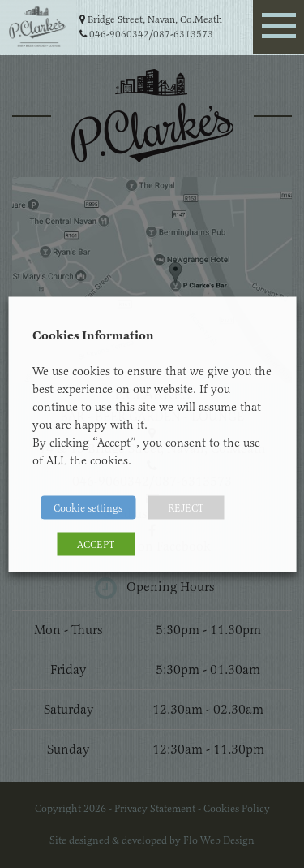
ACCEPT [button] (96, 544)
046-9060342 (119, 34)
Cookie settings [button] (88, 507)
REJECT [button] (186, 507)
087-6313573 (183, 34)
